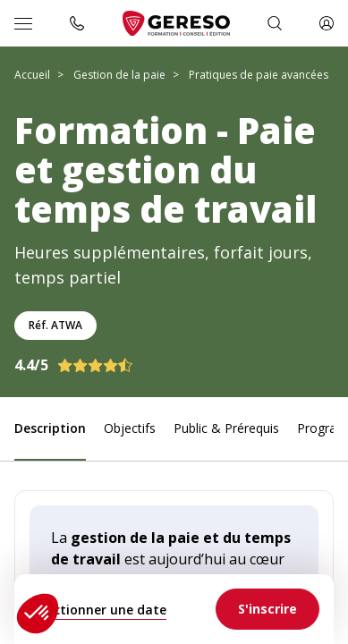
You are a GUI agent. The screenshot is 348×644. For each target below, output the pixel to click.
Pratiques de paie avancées (259, 75)
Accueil (32, 75)
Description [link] (50, 428)
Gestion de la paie (119, 75)
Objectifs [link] (130, 428)
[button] (38, 614)
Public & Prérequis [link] (226, 428)
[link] (267, 609)
